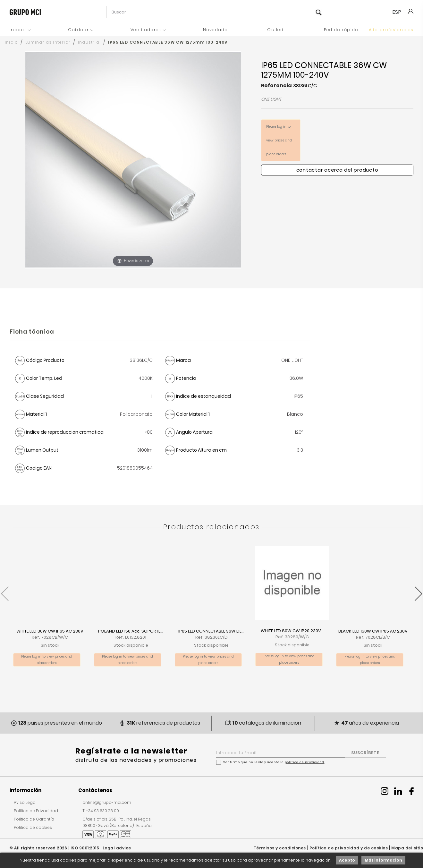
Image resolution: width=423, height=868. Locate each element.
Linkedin (398, 791)
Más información (383, 860)
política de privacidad (305, 762)
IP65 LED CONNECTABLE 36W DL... (211, 631)
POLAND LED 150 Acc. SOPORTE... (131, 631)
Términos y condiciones (280, 848)
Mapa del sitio (407, 848)
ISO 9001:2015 (85, 848)
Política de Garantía (34, 819)
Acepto (347, 860)
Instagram (385, 791)
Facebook (411, 791)
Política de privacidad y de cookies (349, 848)
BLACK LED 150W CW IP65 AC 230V (373, 631)
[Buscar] (216, 12)
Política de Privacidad (36, 811)
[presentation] (5, 590)
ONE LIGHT (271, 99)
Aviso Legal (25, 802)
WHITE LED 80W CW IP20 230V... (292, 631)
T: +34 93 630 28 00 (101, 811)
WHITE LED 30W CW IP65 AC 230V (50, 631)
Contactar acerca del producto (337, 170)
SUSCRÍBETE (365, 753)
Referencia (276, 86)
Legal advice (117, 848)
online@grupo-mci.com (107, 802)
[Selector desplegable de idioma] (400, 12)
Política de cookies (33, 827)
